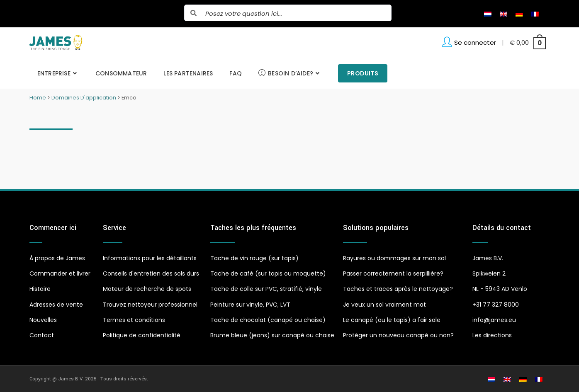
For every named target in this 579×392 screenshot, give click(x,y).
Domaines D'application (84, 98)
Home (38, 98)
